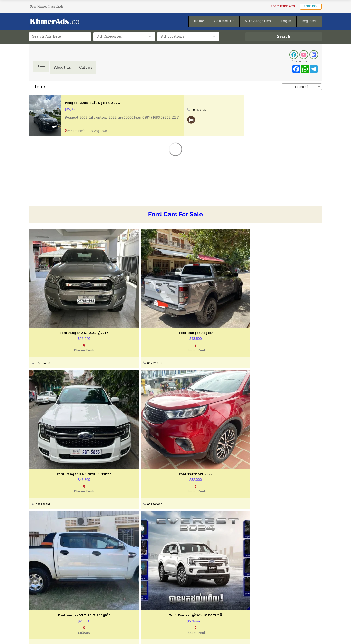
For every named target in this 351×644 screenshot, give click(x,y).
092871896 (117, 330)
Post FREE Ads (283, 7)
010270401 (190, 437)
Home (43, 68)
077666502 (117, 544)
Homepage (191, 612)
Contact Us (115, 593)
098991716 (264, 437)
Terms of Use (41, 602)
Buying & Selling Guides (127, 602)
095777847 (117, 437)
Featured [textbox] (302, 87)
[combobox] (302, 87)
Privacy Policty (43, 612)
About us (65, 68)
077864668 (44, 330)
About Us (37, 593)
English (311, 7)
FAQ (109, 612)
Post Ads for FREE (198, 602)
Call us (89, 68)
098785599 (191, 330)
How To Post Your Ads (201, 593)
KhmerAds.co (64, 634)
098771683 (279, 110)
